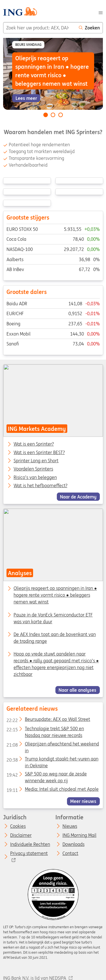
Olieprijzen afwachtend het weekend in (52, 745)
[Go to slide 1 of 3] (46, 115)
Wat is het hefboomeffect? (40, 486)
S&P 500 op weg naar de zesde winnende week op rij (46, 775)
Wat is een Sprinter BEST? (39, 452)
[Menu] (101, 12)
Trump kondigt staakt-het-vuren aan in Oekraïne (52, 760)
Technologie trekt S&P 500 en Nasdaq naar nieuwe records (45, 730)
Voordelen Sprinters (33, 469)
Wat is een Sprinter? (34, 444)
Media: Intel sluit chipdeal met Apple (52, 790)
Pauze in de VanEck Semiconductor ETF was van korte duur (53, 618)
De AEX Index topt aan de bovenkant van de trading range (55, 638)
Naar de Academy (78, 497)
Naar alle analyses (77, 690)
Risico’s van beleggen (35, 477)
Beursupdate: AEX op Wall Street (48, 720)
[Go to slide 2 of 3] (53, 115)
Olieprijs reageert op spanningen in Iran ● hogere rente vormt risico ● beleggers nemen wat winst (55, 595)
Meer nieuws (83, 801)
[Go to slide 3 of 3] (60, 115)
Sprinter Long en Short (36, 461)
